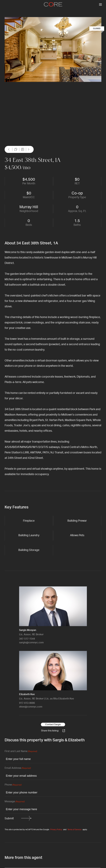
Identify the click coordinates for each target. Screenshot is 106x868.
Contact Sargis (53, 724)
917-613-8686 (27, 703)
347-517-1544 (27, 639)
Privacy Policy (56, 830)
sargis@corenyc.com (31, 643)
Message (15, 802)
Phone (13, 785)
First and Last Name (21, 751)
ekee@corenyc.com (31, 707)
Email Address (18, 768)
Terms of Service (74, 830)
